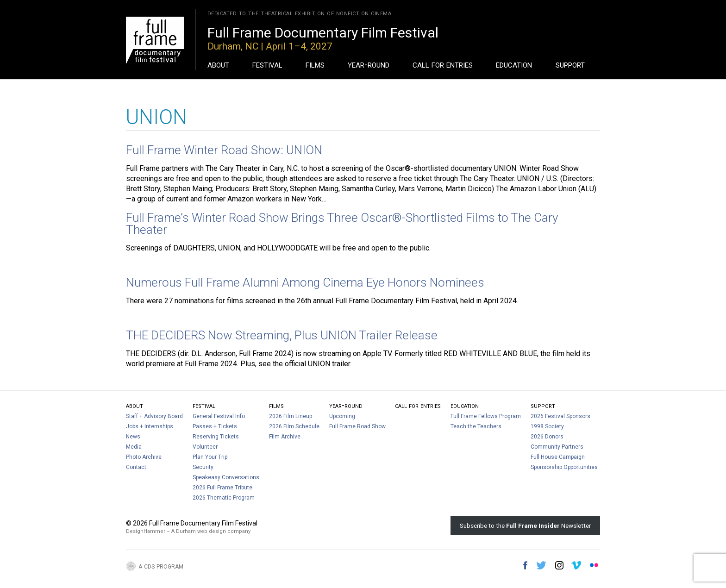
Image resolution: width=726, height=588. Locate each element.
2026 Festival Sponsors (560, 416)
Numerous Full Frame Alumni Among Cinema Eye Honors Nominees (305, 282)
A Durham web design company (211, 531)
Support (570, 64)
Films (315, 64)
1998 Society (547, 426)
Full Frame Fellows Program (486, 416)
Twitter (541, 565)
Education (514, 64)
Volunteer (205, 447)
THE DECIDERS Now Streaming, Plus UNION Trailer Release (282, 335)
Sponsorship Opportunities (564, 467)
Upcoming (342, 416)
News (133, 437)
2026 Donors (547, 437)
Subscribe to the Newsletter (525, 525)
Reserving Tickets (216, 437)
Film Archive (285, 437)
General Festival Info (219, 416)
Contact (136, 467)
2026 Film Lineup (291, 416)
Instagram (559, 565)
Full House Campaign (558, 457)
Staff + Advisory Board (154, 416)
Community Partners (557, 447)
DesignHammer (146, 531)
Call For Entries (443, 64)
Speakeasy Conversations (226, 477)
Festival (267, 64)
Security (203, 467)
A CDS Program (161, 566)
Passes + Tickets (215, 426)
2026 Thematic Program (224, 498)
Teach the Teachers (476, 426)
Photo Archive (144, 457)
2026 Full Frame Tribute (222, 488)
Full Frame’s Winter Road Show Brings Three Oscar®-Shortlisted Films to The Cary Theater (342, 224)
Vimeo (576, 565)
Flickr (594, 565)
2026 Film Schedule (294, 426)
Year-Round (369, 64)
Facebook (525, 565)
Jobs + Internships (150, 426)
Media (134, 447)
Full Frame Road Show (357, 426)
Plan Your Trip (210, 457)
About (218, 64)
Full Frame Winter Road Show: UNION (224, 150)
